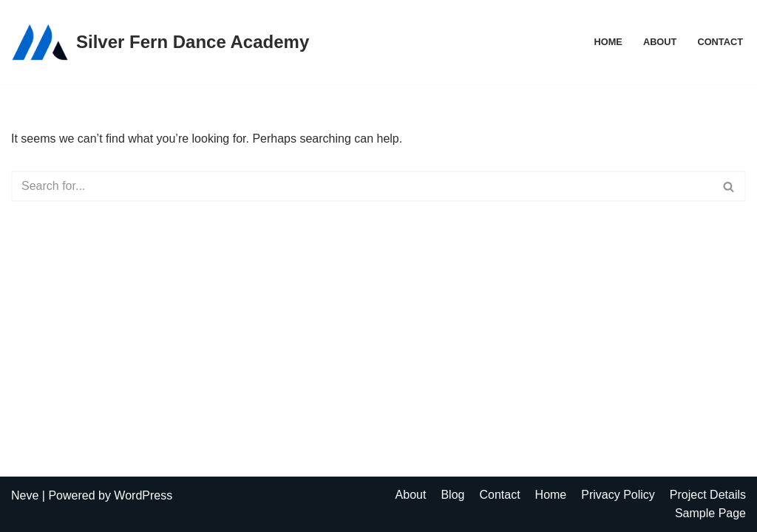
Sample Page (710, 513)
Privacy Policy (618, 495)
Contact (720, 42)
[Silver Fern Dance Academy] (160, 42)
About (660, 42)
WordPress (143, 495)
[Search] (362, 186)
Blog (452, 495)
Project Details (708, 495)
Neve (25, 495)
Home (608, 42)
